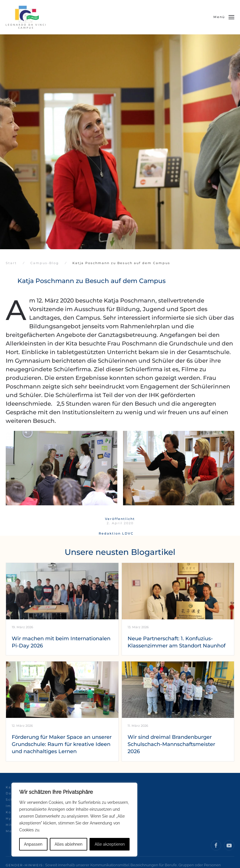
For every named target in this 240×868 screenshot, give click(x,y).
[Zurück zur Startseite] (26, 17)
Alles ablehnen (69, 844)
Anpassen (33, 844)
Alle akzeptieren (110, 844)
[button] (224, 17)
